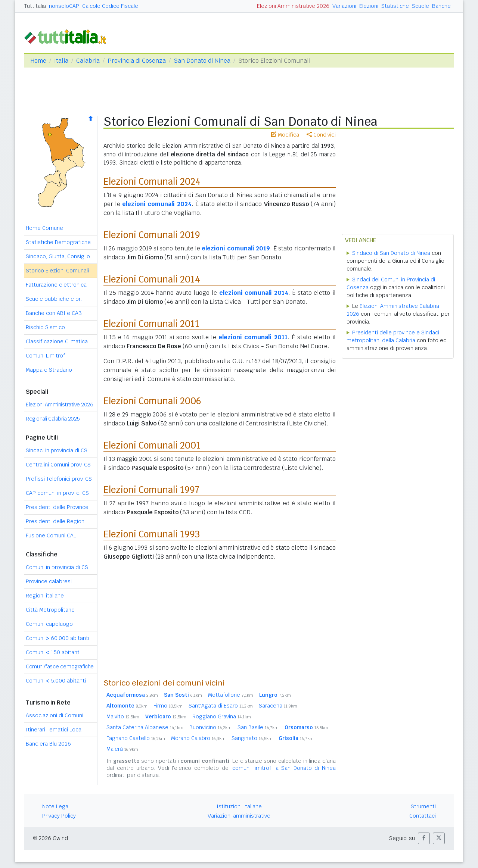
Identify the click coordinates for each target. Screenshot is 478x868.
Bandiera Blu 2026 (48, 744)
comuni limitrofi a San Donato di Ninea (284, 768)
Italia (61, 61)
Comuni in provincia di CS (57, 567)
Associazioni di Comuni (55, 715)
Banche (441, 6)
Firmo (168, 706)
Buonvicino (210, 727)
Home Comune (44, 228)
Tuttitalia (35, 6)
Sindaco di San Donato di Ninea (391, 253)
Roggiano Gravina (222, 716)
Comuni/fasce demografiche (60, 666)
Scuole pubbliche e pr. (54, 299)
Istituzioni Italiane (239, 806)
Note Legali (56, 806)
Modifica (285, 135)
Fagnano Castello (136, 738)
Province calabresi (49, 581)
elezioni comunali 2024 (157, 204)
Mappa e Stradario (49, 370)
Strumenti (423, 806)
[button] (424, 838)
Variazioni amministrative (239, 816)
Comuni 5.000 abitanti (56, 681)
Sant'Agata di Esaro (221, 706)
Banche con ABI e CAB (54, 313)
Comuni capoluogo (49, 624)
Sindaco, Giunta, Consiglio (58, 256)
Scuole (420, 6)
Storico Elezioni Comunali (57, 271)
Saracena (278, 706)
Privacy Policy (59, 816)
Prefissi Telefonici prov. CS (59, 479)
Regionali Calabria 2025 (53, 419)
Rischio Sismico (45, 327)
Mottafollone (231, 695)
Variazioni (344, 6)
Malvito (123, 716)
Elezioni (369, 6)
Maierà (122, 749)
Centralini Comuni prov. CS (58, 465)
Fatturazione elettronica (56, 285)
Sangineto (252, 738)
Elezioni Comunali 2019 (152, 235)
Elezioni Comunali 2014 (152, 279)
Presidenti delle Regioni (56, 521)
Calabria (88, 61)
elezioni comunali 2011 (253, 337)
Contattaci (423, 816)
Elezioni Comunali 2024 (152, 182)
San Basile (258, 727)
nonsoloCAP (64, 6)
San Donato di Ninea (202, 61)
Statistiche (395, 6)
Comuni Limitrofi (46, 356)
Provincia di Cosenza (137, 61)
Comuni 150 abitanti (53, 652)
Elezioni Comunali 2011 (151, 324)
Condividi (321, 135)
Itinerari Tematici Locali (55, 730)
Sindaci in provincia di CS (57, 450)
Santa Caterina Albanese (145, 727)
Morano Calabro (198, 738)
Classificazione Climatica (57, 341)
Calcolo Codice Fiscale (110, 6)
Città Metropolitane (50, 610)
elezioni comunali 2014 (254, 293)
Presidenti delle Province (57, 507)
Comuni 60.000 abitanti (58, 638)
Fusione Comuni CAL (51, 536)
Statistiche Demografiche (58, 242)
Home (38, 61)
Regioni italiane (45, 596)
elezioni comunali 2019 (236, 248)
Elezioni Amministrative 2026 (293, 6)
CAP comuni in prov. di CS (57, 493)
